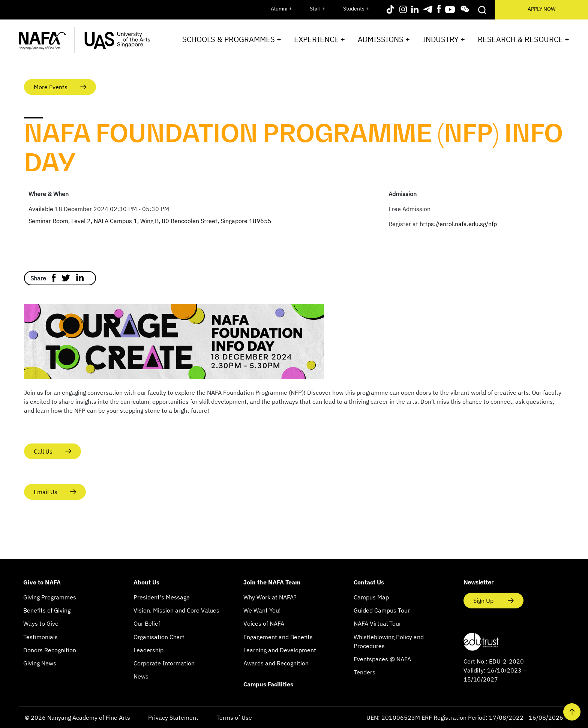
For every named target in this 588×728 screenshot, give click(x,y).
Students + (356, 9)
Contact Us (369, 582)
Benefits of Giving (47, 610)
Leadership (148, 650)
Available (42, 209)
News (141, 676)
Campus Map (371, 597)
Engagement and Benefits (278, 637)
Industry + (444, 39)
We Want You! (262, 610)
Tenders (364, 672)
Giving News (40, 663)
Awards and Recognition (276, 663)
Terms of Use (234, 718)
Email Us (46, 492)
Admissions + (384, 39)
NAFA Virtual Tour (377, 623)
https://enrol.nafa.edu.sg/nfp (458, 224)
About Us (146, 582)
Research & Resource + (523, 39)
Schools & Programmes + (232, 39)
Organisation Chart (159, 637)
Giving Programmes (50, 597)
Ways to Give (41, 623)
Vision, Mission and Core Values (176, 610)
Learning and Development (280, 650)
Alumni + (281, 9)
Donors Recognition (50, 650)
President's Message (162, 597)
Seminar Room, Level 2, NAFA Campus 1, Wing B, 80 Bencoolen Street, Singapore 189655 (150, 221)
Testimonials (40, 637)
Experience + (319, 39)
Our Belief (147, 623)
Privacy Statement (173, 718)
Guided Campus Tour (382, 610)
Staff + (317, 9)
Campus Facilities (268, 684)
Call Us (43, 451)
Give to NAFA (42, 582)
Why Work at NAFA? (270, 597)
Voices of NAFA (264, 623)
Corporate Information (164, 663)
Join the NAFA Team (272, 582)
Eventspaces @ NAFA (382, 659)
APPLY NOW (541, 9)
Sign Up (484, 601)
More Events (51, 87)
